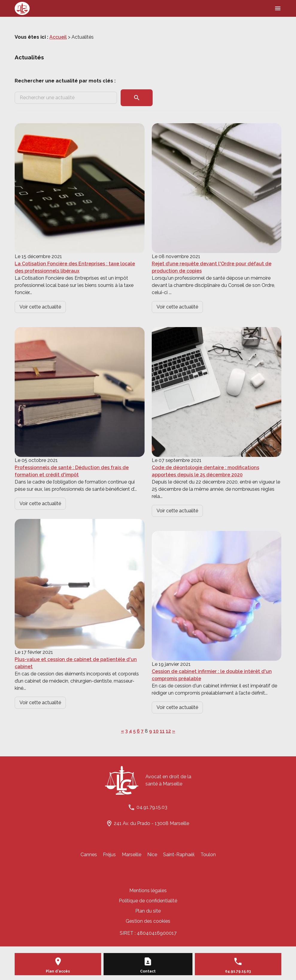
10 (156, 731)
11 (162, 731)
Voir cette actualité (40, 307)
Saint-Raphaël (179, 855)
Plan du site (148, 911)
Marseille (132, 855)
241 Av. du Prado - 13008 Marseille (151, 823)
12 (168, 731)
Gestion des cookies (148, 921)
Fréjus (109, 855)
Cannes (89, 855)
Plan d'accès (58, 971)
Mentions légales (148, 891)
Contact (148, 971)
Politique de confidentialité (148, 901)
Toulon (208, 855)
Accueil (58, 37)
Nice (152, 855)
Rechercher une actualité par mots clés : (65, 81)
